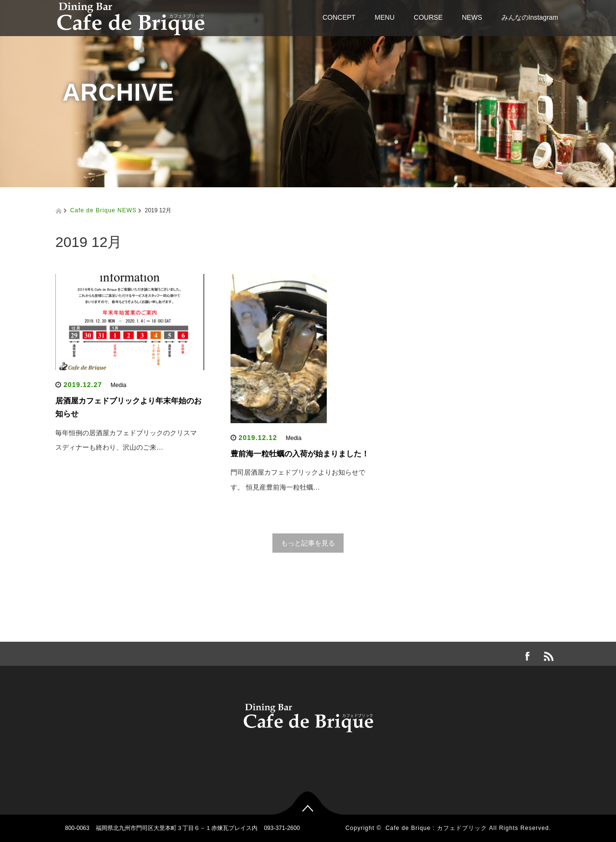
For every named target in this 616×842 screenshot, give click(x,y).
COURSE (428, 17)
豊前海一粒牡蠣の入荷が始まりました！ (300, 454)
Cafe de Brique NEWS (103, 210)
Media (119, 385)
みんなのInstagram (530, 17)
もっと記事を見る (308, 543)
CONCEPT (339, 17)
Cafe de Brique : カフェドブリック (436, 828)
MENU (385, 17)
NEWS (472, 17)
